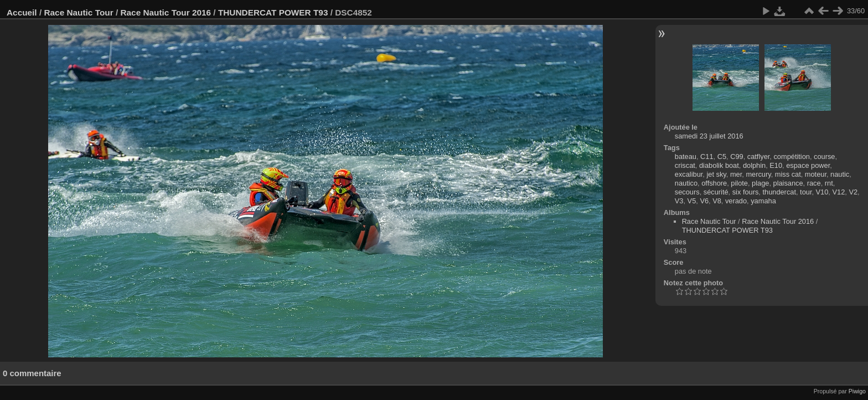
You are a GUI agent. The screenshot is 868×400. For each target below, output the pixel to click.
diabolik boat (719, 165)
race (814, 183)
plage (760, 183)
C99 (737, 157)
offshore (714, 183)
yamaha (763, 201)
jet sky (716, 174)
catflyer (759, 157)
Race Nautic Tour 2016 (166, 12)
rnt (829, 183)
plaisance (788, 183)
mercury (758, 174)
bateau (686, 157)
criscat (685, 165)
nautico (686, 183)
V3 (679, 201)
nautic (840, 174)
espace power (808, 165)
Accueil (22, 12)
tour (806, 192)
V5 (692, 201)
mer (736, 174)
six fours (746, 192)
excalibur (689, 174)
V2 (853, 192)
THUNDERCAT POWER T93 (273, 12)
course (824, 157)
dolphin (754, 165)
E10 (776, 165)
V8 (717, 201)
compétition (791, 157)
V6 (704, 201)
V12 (838, 192)
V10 (822, 192)
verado (736, 201)
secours (687, 192)
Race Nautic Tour (78, 12)
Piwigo (857, 391)
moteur (816, 174)
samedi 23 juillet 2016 (709, 136)
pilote (739, 183)
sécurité (716, 192)
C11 (707, 157)
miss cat (788, 174)
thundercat (779, 192)
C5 (722, 157)
